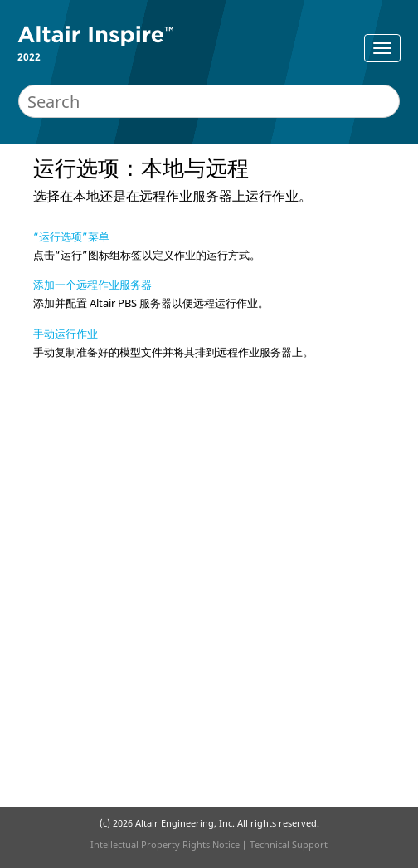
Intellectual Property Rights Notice (165, 844)
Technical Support (289, 844)
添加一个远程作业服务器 (92, 285)
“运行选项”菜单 (71, 237)
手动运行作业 (66, 334)
